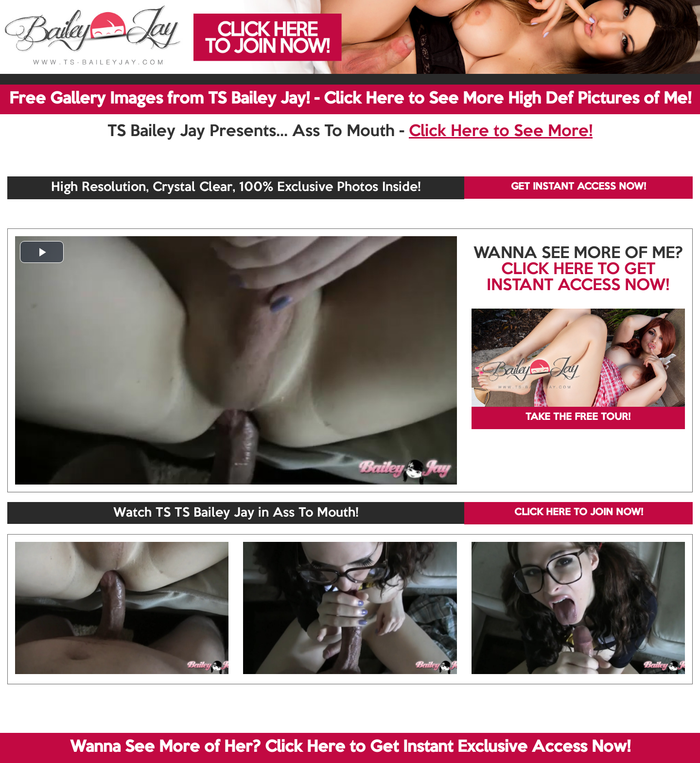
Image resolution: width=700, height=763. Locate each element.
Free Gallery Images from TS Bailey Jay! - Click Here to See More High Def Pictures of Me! (350, 99)
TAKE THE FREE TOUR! (578, 417)
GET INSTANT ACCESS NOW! (578, 187)
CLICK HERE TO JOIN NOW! (579, 513)
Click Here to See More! (501, 132)
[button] (42, 252)
